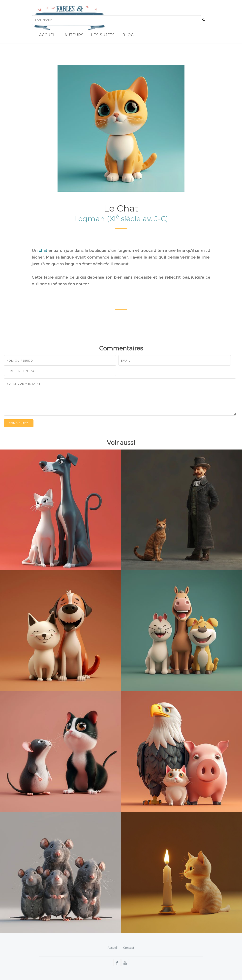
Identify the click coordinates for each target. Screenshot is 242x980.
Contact (129, 948)
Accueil (48, 35)
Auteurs (74, 35)
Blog (128, 35)
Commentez (19, 423)
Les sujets (103, 35)
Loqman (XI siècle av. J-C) (121, 219)
